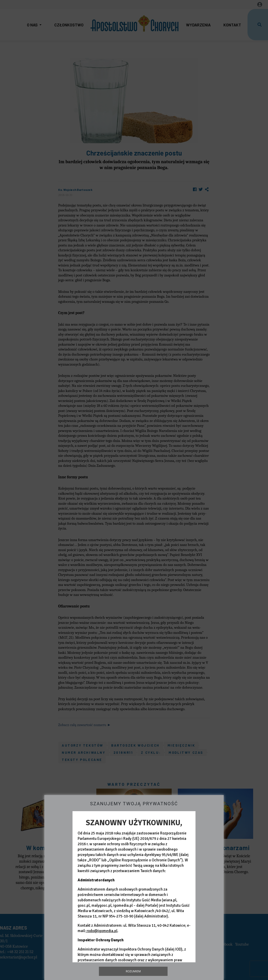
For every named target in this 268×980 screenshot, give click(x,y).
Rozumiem (133, 971)
